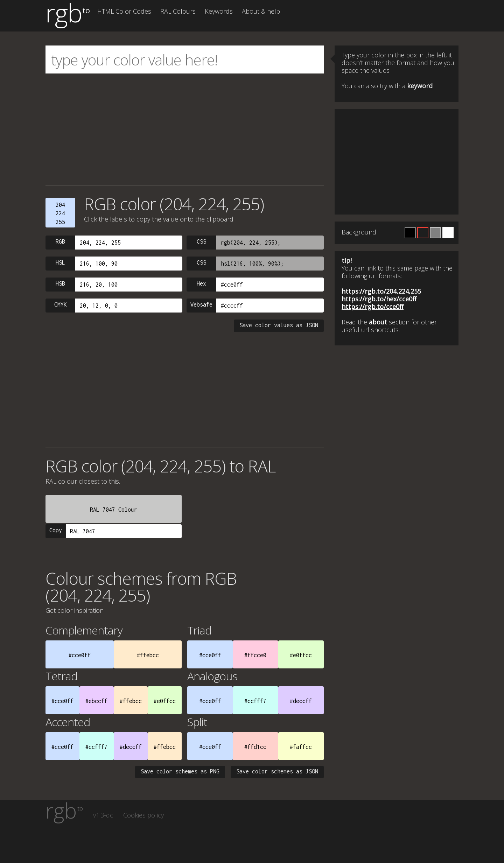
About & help (261, 11)
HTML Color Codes (124, 11)
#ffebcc (148, 655)
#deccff (301, 701)
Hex (201, 283)
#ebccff (96, 701)
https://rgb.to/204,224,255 (381, 291)
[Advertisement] (185, 129)
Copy (56, 530)
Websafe (201, 304)
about (378, 322)
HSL (60, 262)
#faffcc (301, 747)
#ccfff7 (255, 701)
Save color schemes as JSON (277, 771)
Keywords (219, 11)
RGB (60, 241)
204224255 (60, 213)
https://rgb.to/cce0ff (373, 307)
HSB (60, 283)
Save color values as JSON (279, 325)
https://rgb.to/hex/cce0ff (379, 299)
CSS (201, 241)
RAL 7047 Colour (114, 510)
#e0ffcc (301, 655)
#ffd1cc (255, 747)
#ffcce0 (255, 655)
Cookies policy (143, 815)
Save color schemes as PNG (180, 771)
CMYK (61, 304)
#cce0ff (80, 655)
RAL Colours (178, 11)
